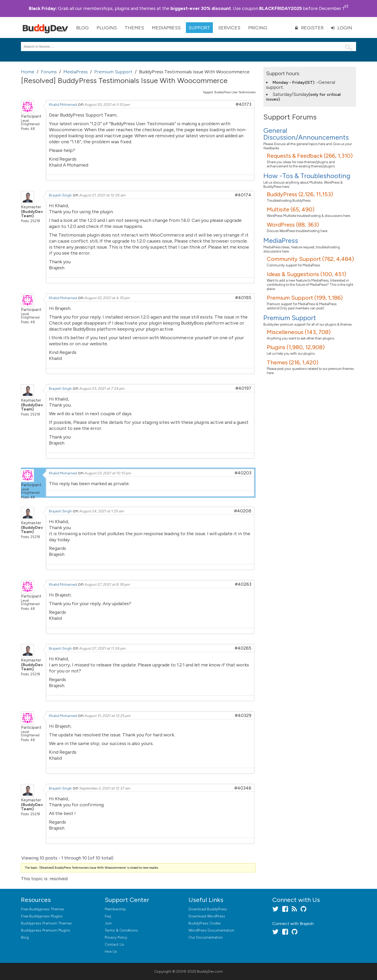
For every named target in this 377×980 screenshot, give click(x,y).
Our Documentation (206, 937)
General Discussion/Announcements (306, 134)
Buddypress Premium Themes (46, 923)
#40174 (243, 195)
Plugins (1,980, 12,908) (296, 347)
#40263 (243, 584)
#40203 (243, 473)
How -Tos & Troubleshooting (307, 176)
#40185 (243, 298)
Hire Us (111, 952)
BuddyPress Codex (204, 923)
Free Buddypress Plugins (42, 916)
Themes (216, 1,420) (293, 362)
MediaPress (166, 28)
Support (199, 28)
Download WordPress (207, 916)
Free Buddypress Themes (43, 909)
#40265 (243, 648)
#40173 (243, 104)
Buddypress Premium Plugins (46, 930)
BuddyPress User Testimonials (235, 92)
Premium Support (290, 318)
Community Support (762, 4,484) (310, 259)
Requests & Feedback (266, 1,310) (310, 156)
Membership (115, 909)
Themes (134, 28)
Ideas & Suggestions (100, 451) (306, 274)
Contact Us (114, 945)
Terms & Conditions (121, 930)
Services (229, 28)
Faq (108, 916)
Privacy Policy (116, 937)
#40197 (243, 388)
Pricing (258, 28)
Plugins (107, 28)
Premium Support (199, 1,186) (305, 298)
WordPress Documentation (211, 930)
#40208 (243, 511)
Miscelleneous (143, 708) (299, 332)
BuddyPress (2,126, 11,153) (300, 194)
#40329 (243, 715)
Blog (82, 28)
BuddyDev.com (210, 971)
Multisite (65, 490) (291, 209)
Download (208, 909)
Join (108, 923)
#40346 (243, 788)
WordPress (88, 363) (293, 225)
